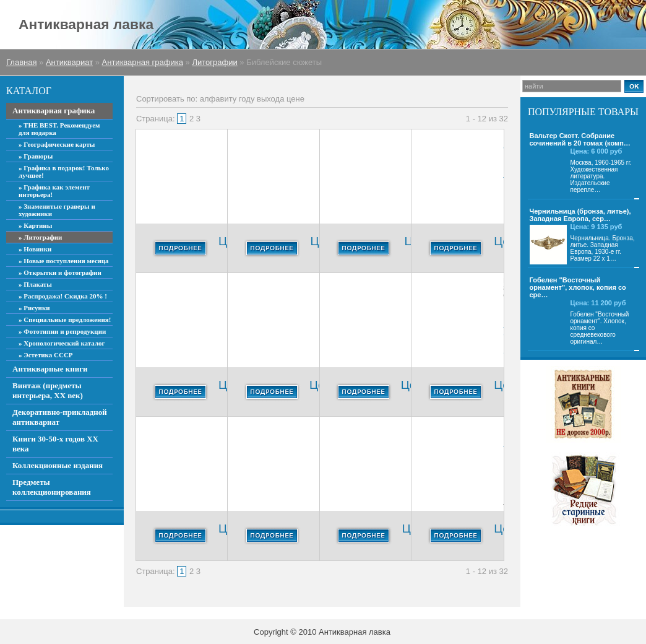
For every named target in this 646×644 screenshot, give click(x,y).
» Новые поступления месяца (64, 261)
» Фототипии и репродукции (62, 331)
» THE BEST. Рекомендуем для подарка (59, 129)
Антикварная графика (143, 62)
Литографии (214, 62)
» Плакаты (35, 284)
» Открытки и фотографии (60, 272)
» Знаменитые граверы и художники (57, 210)
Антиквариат (69, 62)
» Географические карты (57, 144)
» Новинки (35, 249)
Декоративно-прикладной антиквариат (60, 417)
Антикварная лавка (86, 24)
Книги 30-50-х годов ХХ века (55, 444)
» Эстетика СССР (46, 355)
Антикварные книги (50, 369)
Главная (21, 62)
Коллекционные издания (58, 465)
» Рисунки (34, 308)
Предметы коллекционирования (52, 487)
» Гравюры (36, 156)
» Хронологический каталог (62, 343)
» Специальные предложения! (65, 320)
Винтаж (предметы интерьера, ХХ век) (48, 390)
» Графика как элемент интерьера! (54, 191)
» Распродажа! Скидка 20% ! (63, 296)
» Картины (35, 225)
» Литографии (40, 237)
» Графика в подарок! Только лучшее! (64, 172)
